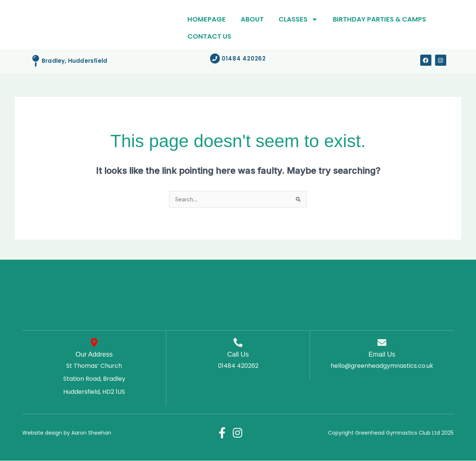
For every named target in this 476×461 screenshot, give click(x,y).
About (252, 19)
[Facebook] (222, 433)
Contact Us (209, 36)
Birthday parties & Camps (379, 19)
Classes (298, 19)
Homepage (207, 19)
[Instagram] (238, 433)
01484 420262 (238, 366)
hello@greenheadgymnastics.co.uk (382, 366)
